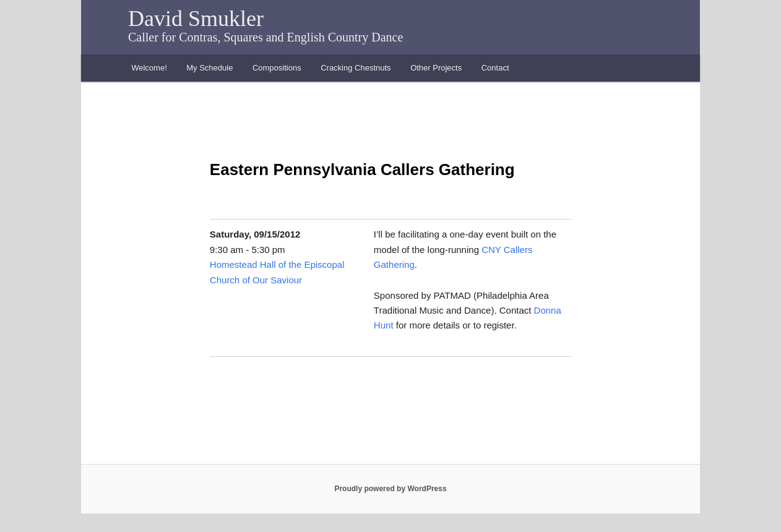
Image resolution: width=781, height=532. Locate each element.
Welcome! (149, 68)
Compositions (277, 68)
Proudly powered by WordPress (390, 489)
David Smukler (196, 19)
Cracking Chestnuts (356, 68)
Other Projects (436, 68)
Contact (495, 68)
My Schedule (209, 68)
